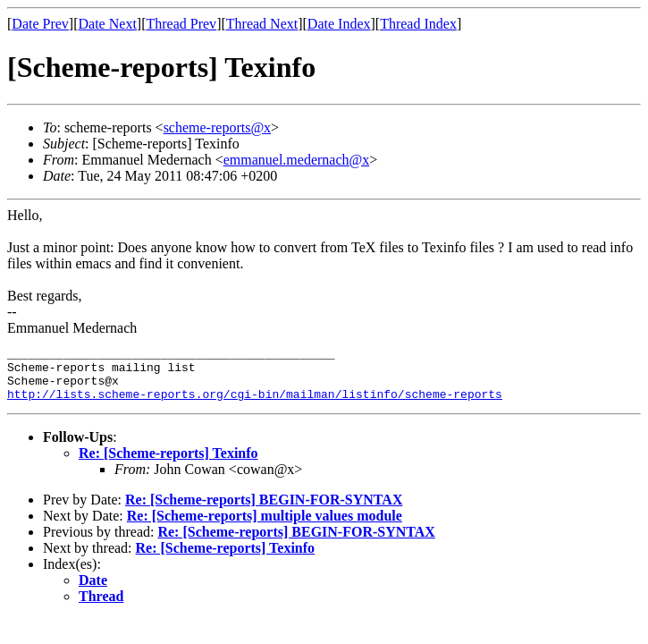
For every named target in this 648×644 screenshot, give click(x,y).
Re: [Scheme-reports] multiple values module (265, 526)
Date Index (339, 24)
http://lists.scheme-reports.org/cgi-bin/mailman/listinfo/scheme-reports (255, 404)
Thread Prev (181, 24)
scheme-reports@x (217, 127)
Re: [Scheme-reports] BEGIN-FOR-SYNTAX (264, 510)
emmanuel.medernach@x (297, 160)
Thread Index (418, 24)
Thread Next (262, 24)
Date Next (108, 24)
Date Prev (40, 24)
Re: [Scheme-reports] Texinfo (168, 464)
